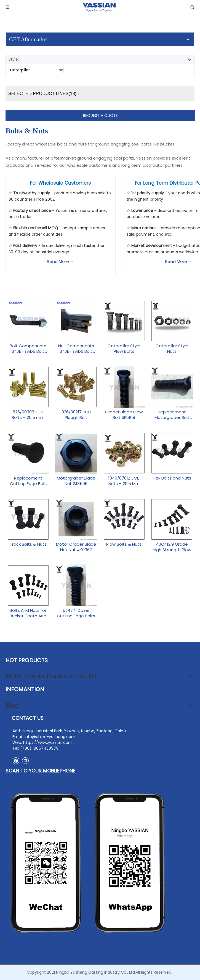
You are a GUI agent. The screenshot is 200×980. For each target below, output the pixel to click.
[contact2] (88, 863)
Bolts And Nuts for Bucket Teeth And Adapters (28, 613)
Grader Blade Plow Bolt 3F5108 (124, 415)
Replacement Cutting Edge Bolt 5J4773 (28, 481)
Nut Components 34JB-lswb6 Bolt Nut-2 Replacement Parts (76, 349)
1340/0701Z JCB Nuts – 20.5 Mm (124, 481)
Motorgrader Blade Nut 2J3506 (76, 481)
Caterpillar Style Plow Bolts (124, 349)
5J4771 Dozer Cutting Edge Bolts (76, 613)
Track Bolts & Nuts (28, 544)
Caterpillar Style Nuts (172, 349)
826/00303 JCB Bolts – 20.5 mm (28, 415)
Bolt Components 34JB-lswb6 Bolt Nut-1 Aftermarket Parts (28, 349)
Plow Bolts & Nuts (124, 544)
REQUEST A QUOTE (100, 115)
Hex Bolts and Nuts (172, 478)
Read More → (61, 261)
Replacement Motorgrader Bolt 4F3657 (172, 415)
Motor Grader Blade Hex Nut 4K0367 (76, 547)
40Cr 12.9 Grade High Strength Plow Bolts (172, 547)
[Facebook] (16, 760)
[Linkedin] (25, 760)
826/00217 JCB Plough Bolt (76, 415)
